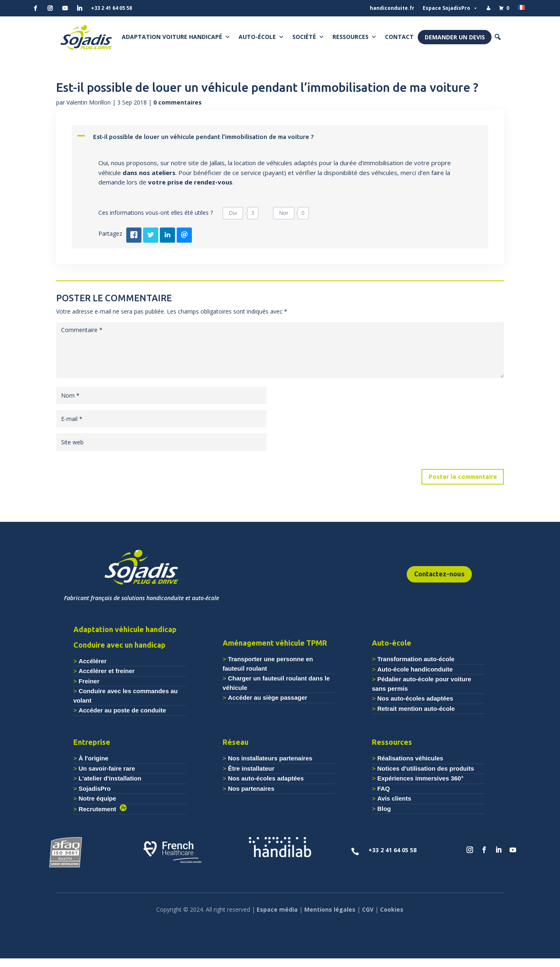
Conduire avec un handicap (120, 645)
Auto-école (261, 37)
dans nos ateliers (149, 173)
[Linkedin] (80, 8)
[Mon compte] (488, 8)
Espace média (277, 909)
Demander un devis (455, 37)
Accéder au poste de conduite (122, 710)
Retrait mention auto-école (416, 709)
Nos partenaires (251, 788)
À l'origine (94, 758)
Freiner (89, 681)
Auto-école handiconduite (415, 669)
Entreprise (92, 742)
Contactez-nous (439, 574)
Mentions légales (330, 909)
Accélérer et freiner (107, 671)
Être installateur (251, 768)
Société (308, 37)
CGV (368, 909)
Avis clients (394, 798)
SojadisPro (95, 788)
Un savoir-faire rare (107, 768)
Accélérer (93, 661)
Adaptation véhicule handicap (125, 629)
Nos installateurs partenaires (270, 758)
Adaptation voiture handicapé (176, 37)
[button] (498, 37)
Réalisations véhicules (410, 758)
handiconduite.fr (392, 8)
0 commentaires (178, 102)
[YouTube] (65, 8)
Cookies (392, 909)
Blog (384, 809)
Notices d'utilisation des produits (426, 768)
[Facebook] (35, 8)
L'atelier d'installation (110, 778)
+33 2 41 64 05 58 (112, 8)
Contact (399, 37)
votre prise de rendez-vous (190, 182)
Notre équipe (98, 798)
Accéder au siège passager (267, 697)
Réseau (236, 742)
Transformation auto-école (416, 659)
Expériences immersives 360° (420, 778)
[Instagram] (50, 8)
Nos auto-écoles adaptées (415, 698)
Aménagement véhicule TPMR (275, 643)
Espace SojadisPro (450, 8)
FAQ (384, 788)
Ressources (355, 37)
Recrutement (99, 809)
